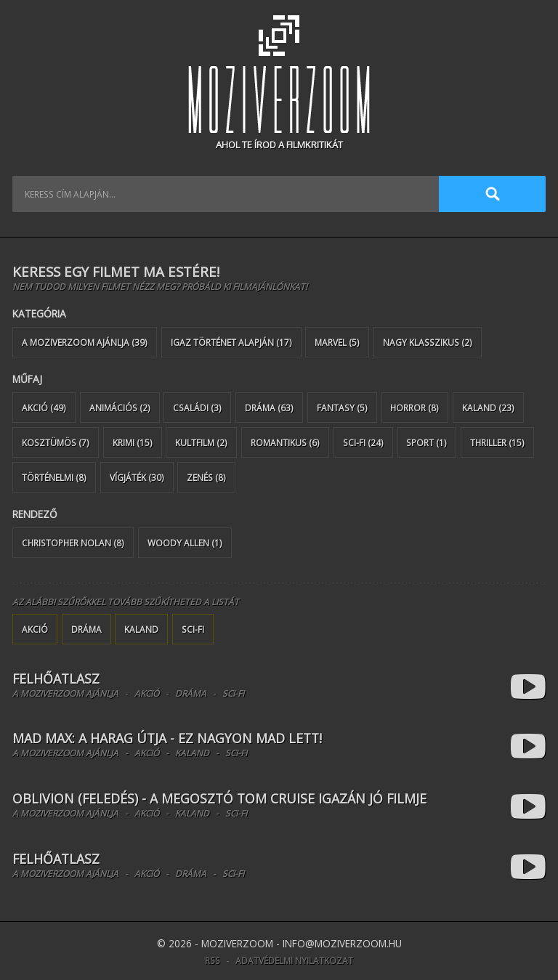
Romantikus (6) (285, 442)
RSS (213, 960)
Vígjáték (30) (137, 477)
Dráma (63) (269, 408)
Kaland (141, 629)
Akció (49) (44, 408)
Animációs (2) (120, 408)
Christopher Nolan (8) (73, 543)
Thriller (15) (497, 442)
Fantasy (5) (342, 408)
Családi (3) (197, 408)
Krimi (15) (133, 442)
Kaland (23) (488, 408)
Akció (35, 629)
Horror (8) (415, 408)
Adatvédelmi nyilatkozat (294, 960)
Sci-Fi (193, 629)
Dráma (86, 629)
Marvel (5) (337, 342)
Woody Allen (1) (185, 543)
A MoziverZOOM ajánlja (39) (85, 342)
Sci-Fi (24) (363, 442)
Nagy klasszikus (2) (428, 342)
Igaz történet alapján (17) (231, 342)
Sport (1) (426, 442)
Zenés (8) (206, 477)
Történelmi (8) (54, 477)
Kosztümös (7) (56, 442)
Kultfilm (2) (201, 442)
